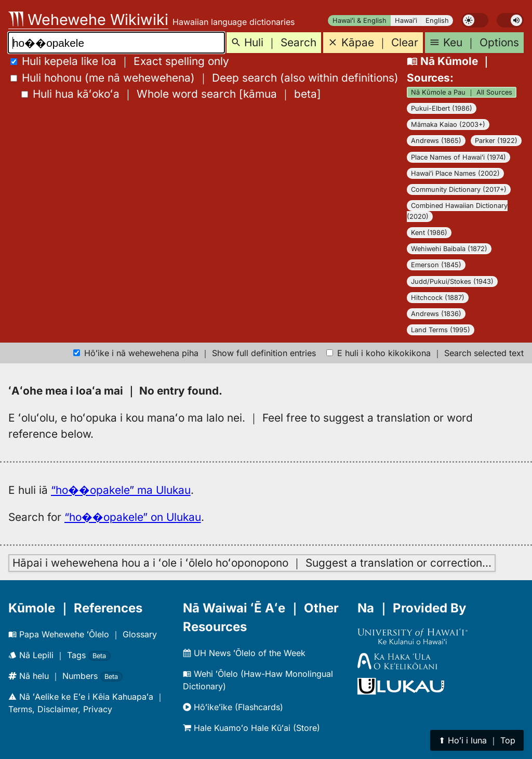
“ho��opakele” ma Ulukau (121, 490)
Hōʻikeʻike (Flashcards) (233, 707)
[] (171, 94)
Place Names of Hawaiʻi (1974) (458, 157)
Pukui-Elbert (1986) (442, 108)
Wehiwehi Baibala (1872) (449, 249)
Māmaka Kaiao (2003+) (448, 125)
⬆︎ (477, 740)
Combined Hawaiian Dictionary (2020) (457, 211)
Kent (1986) (429, 233)
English (437, 21)
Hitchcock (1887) (438, 298)
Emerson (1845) (436, 265)
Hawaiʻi (406, 21)
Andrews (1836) (436, 314)
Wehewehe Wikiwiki (88, 19)
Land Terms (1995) (441, 330)
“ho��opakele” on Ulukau (133, 517)
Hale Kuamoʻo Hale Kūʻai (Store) (251, 728)
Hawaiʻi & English (360, 21)
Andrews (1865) (436, 141)
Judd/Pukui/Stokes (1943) (452, 282)
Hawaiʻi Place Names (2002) (455, 173)
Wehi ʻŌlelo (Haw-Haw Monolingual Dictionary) (258, 680)
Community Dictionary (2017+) (459, 189)
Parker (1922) (496, 141)
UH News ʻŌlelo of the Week (244, 653)
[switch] (475, 20)
